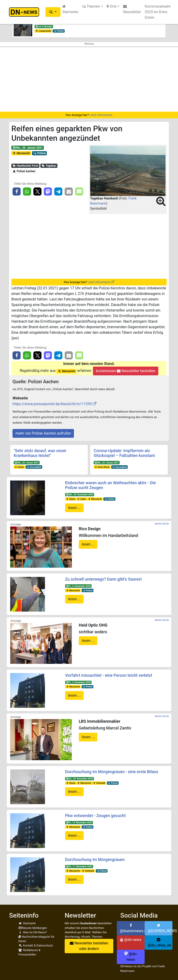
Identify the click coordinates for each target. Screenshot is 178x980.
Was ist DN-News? (33, 932)
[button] (53, 12)
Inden (81, 499)
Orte (112, 6)
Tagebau (49, 166)
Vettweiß (99, 783)
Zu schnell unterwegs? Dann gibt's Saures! (103, 579)
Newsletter (132, 9)
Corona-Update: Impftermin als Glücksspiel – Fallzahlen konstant (124, 453)
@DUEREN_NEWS (160, 928)
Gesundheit (34, 467)
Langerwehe (43, 31)
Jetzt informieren (101, 115)
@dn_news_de (159, 943)
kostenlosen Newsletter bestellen (126, 371)
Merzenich (21, 153)
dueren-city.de (162, 524)
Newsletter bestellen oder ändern (89, 946)
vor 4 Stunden (44, 26)
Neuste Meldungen (33, 928)
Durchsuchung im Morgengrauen (95, 860)
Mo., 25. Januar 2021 (28, 148)
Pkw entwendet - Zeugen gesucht (95, 816)
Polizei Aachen (24, 171)
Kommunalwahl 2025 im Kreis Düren (157, 12)
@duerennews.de (132, 928)
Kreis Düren (102, 467)
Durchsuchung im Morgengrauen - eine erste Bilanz (112, 772)
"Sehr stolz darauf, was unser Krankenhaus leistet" (40, 453)
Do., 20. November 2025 (79, 779)
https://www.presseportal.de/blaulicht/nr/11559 (52, 404)
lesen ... (75, 508)
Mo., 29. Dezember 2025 (79, 495)
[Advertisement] (89, 79)
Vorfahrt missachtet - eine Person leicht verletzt (109, 675)
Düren (19, 467)
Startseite (70, 9)
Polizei (59, 31)
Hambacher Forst (25, 166)
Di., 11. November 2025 (79, 866)
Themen (91, 6)
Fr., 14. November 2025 (79, 822)
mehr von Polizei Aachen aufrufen (43, 433)
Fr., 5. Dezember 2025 (78, 586)
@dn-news (131, 940)
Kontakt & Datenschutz (36, 945)
